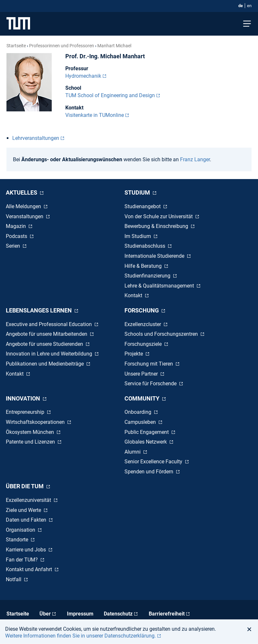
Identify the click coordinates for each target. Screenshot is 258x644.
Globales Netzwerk (146, 442)
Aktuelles (22, 192)
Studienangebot (143, 206)
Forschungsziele (144, 344)
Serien (14, 246)
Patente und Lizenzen (31, 442)
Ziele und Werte (24, 510)
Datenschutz (118, 614)
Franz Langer (195, 159)
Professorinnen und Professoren (62, 46)
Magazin (16, 226)
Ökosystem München (31, 432)
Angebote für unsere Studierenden (45, 344)
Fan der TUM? (22, 560)
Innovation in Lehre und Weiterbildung (50, 354)
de (241, 6)
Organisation (21, 530)
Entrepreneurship (26, 412)
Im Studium (138, 236)
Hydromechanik (83, 76)
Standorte (18, 540)
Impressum (80, 614)
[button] (251, 629)
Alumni (133, 452)
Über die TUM (25, 486)
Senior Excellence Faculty (154, 462)
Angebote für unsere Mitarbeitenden (47, 334)
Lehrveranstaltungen (36, 138)
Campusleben (141, 422)
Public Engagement (147, 432)
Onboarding (139, 412)
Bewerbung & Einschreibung (157, 226)
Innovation (24, 398)
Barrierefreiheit (167, 614)
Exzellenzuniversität (29, 500)
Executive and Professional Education (49, 324)
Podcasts (17, 236)
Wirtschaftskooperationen (36, 422)
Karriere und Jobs (27, 550)
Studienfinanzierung (148, 276)
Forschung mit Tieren (149, 364)
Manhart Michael (114, 46)
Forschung (142, 310)
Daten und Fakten (27, 520)
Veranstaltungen (25, 216)
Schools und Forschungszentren (162, 334)
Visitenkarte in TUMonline (95, 115)
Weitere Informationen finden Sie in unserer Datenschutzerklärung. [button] (81, 636)
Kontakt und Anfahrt (30, 569)
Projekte (134, 354)
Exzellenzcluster (143, 324)
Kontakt (134, 295)
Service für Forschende (151, 384)
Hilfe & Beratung (144, 266)
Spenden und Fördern (150, 472)
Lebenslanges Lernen (39, 310)
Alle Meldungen (24, 206)
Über (45, 614)
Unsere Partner (142, 374)
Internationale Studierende (155, 256)
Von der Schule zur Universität (159, 216)
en (249, 6)
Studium (138, 192)
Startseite (16, 46)
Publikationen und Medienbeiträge (45, 364)
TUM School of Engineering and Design (110, 95)
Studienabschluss (145, 246)
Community (143, 398)
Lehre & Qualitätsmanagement (160, 286)
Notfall (14, 579)
